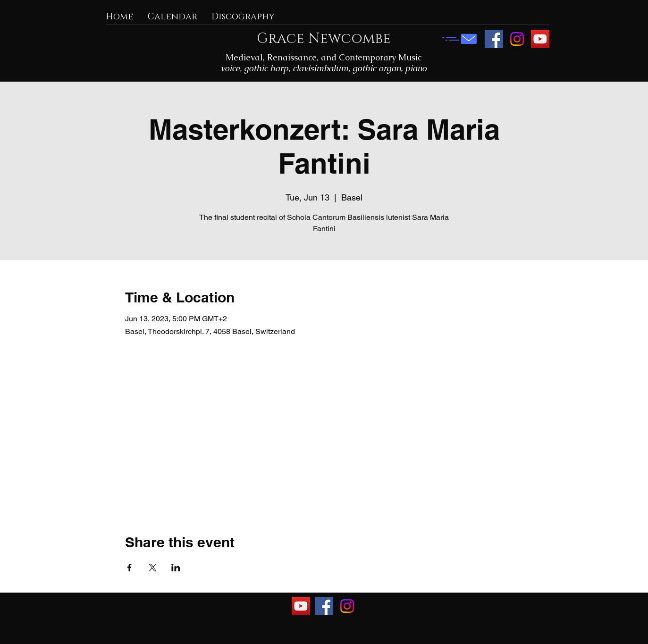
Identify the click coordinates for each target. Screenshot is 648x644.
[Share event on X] (153, 568)
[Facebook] (494, 39)
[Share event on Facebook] (130, 568)
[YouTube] (540, 39)
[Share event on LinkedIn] (176, 568)
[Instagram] (517, 39)
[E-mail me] (460, 39)
